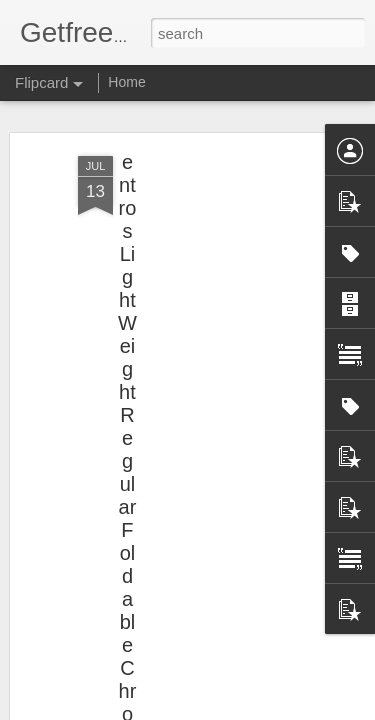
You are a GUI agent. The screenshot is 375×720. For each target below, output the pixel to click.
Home (126, 82)
